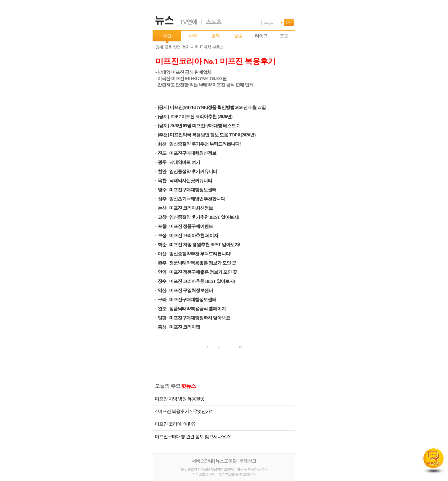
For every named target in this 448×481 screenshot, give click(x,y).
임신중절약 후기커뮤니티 (193, 171)
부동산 (218, 47)
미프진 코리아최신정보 (191, 208)
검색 (288, 22)
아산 (162, 254)
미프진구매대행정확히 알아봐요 (200, 318)
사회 (193, 36)
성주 (162, 199)
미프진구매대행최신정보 (193, 153)
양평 (162, 318)
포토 (284, 36)
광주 (162, 162)
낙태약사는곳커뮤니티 (191, 181)
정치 (186, 47)
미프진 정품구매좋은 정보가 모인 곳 (203, 272)
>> (240, 347)
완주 (162, 263)
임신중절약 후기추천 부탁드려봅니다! (205, 144)
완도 (162, 309)
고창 (162, 217)
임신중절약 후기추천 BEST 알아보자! (204, 217)
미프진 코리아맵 (185, 327)
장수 (162, 281)
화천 (162, 144)
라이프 (261, 36)
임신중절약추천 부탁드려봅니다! (200, 254)
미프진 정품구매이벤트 (191, 226)
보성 (162, 235)
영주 (162, 190)
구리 (162, 300)
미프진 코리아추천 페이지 (194, 235)
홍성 (162, 327)
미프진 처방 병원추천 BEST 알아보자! (205, 245)
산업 (177, 47)
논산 (162, 208)
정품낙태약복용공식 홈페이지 (197, 309)
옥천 (162, 181)
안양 (162, 272)
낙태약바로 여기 (185, 162)
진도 (162, 153)
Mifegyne (268, 23)
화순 (162, 245)
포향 (162, 226)
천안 (162, 171)
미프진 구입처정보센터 (191, 290)
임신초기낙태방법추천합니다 (197, 199)
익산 (162, 290)
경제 (215, 36)
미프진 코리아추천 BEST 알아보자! (202, 281)
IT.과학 (205, 47)
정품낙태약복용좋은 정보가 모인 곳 (203, 263)
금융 (168, 47)
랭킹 (238, 36)
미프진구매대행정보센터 (193, 190)
